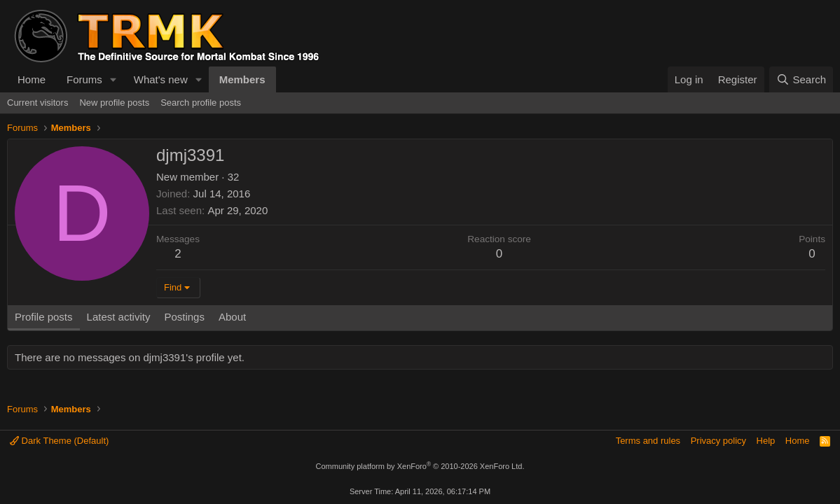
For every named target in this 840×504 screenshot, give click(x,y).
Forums (84, 79)
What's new (161, 79)
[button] (113, 79)
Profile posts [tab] (44, 317)
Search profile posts (201, 103)
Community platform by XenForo (420, 466)
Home (32, 79)
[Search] (801, 79)
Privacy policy (718, 441)
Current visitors (37, 103)
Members (242, 79)
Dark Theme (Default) (59, 441)
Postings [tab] (184, 317)
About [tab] (232, 317)
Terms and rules (648, 441)
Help (766, 441)
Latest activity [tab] (119, 317)
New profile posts (114, 103)
